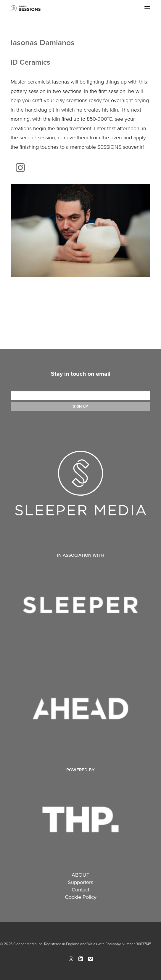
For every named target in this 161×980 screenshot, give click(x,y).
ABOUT (80, 875)
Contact (80, 890)
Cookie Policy (81, 897)
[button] (147, 8)
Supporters (80, 882)
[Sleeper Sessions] (26, 8)
